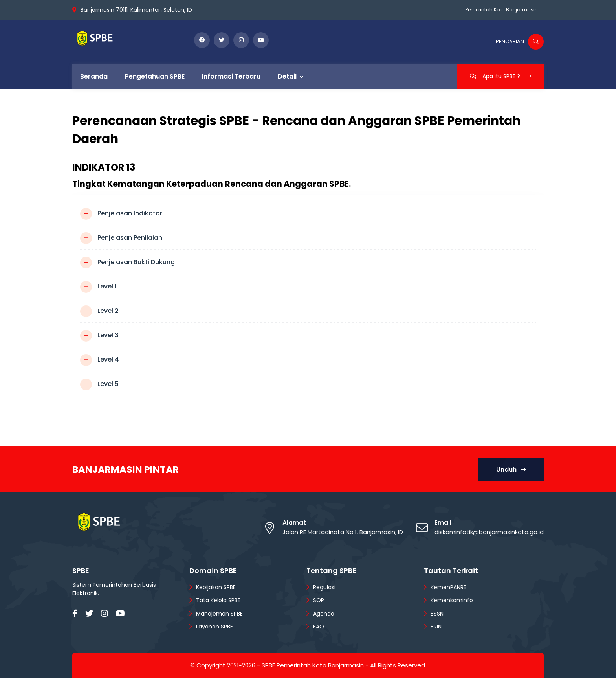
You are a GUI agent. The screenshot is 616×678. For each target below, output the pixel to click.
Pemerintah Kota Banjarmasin (502, 10)
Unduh (511, 469)
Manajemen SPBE (219, 614)
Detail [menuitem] (287, 76)
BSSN (437, 614)
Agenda (324, 614)
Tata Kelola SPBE (218, 600)
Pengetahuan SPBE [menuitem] (155, 76)
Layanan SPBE (214, 627)
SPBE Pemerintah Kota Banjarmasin (313, 665)
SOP (319, 600)
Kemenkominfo (452, 600)
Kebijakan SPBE (216, 587)
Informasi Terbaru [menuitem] (231, 76)
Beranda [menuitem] (94, 76)
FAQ (319, 627)
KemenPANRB (449, 587)
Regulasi (324, 587)
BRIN (436, 627)
